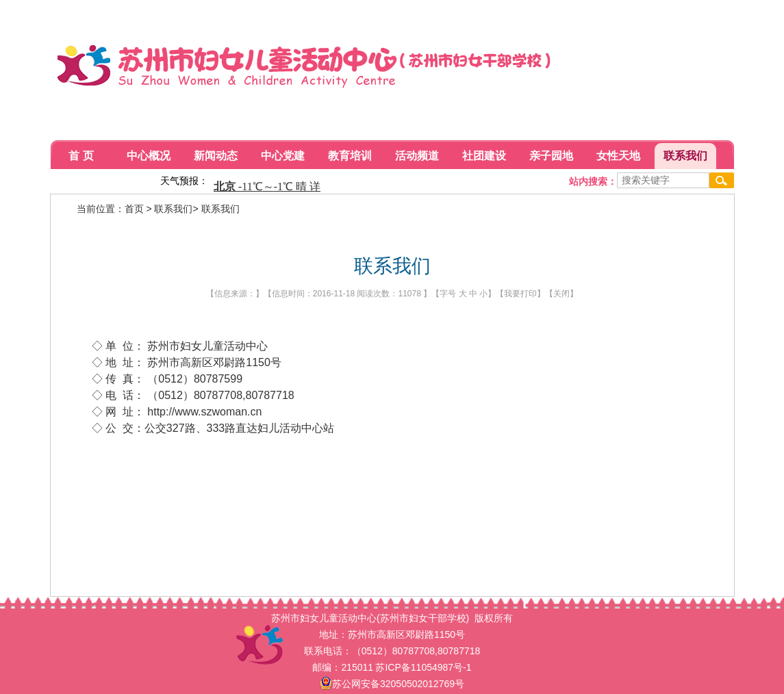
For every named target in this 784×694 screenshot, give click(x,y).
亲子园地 (551, 156)
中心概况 (149, 156)
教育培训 (350, 156)
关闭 (561, 294)
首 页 (81, 156)
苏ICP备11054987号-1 (423, 667)
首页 (134, 209)
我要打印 (520, 294)
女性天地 (618, 156)
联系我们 (685, 156)
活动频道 (417, 156)
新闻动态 (216, 156)
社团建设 (484, 156)
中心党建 (283, 156)
